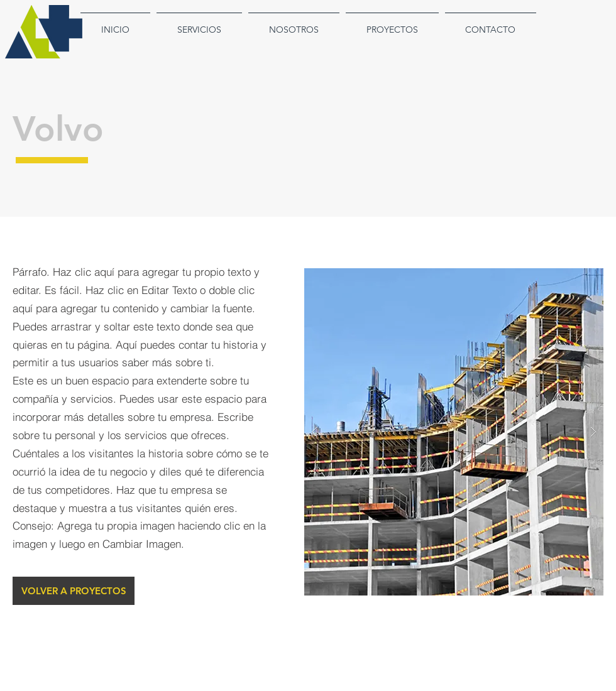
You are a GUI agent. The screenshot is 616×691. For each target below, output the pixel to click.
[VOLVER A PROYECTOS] (74, 591)
